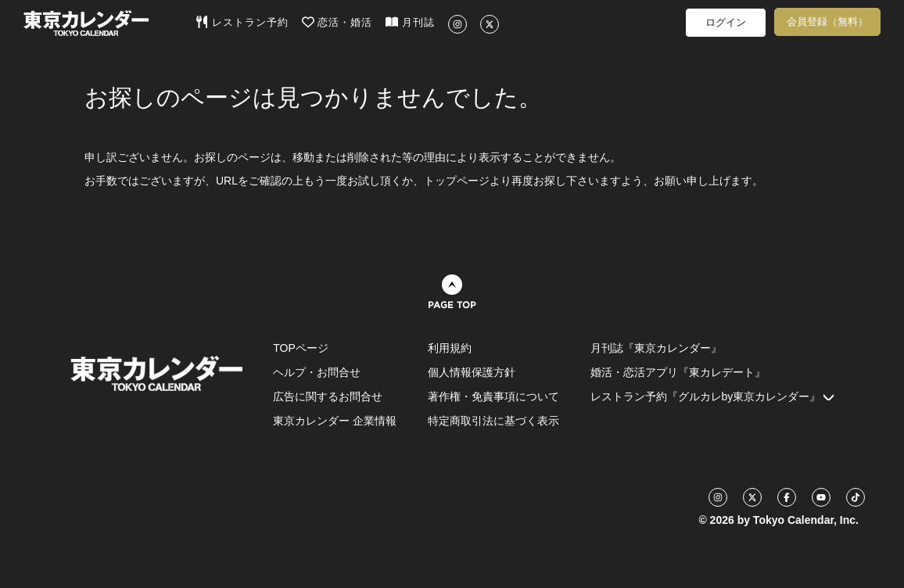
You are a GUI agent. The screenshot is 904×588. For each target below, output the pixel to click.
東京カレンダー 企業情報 (335, 421)
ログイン (726, 22)
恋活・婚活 (337, 22)
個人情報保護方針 (472, 372)
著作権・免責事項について (493, 396)
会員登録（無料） (827, 22)
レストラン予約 (242, 22)
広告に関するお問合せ (328, 396)
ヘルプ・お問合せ (317, 372)
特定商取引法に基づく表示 (493, 421)
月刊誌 (410, 22)
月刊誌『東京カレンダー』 (656, 348)
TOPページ (301, 348)
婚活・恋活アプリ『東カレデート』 (678, 372)
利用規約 (450, 348)
